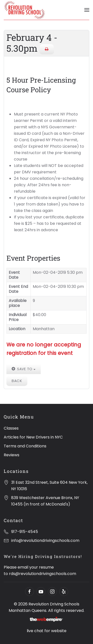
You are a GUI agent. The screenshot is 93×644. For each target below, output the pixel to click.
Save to (24, 369)
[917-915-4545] (6, 532)
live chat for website (47, 631)
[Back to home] (25, 10)
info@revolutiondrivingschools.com (45, 540)
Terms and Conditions (25, 446)
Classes (11, 428)
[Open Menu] (87, 10)
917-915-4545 (25, 532)
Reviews (12, 455)
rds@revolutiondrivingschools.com (43, 574)
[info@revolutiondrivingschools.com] (6, 540)
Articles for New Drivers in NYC (33, 437)
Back (17, 381)
